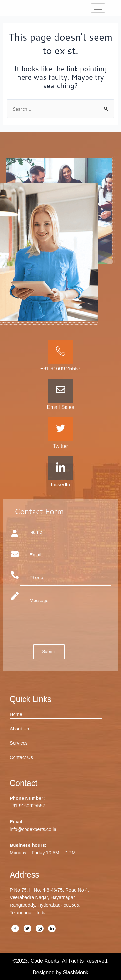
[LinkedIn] (52, 928)
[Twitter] (27, 928)
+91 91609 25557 (60, 369)
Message (66, 608)
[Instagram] (40, 928)
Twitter (60, 446)
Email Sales (60, 407)
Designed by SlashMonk (60, 972)
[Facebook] (15, 928)
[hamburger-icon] (98, 8)
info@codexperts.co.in (33, 829)
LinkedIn (60, 485)
